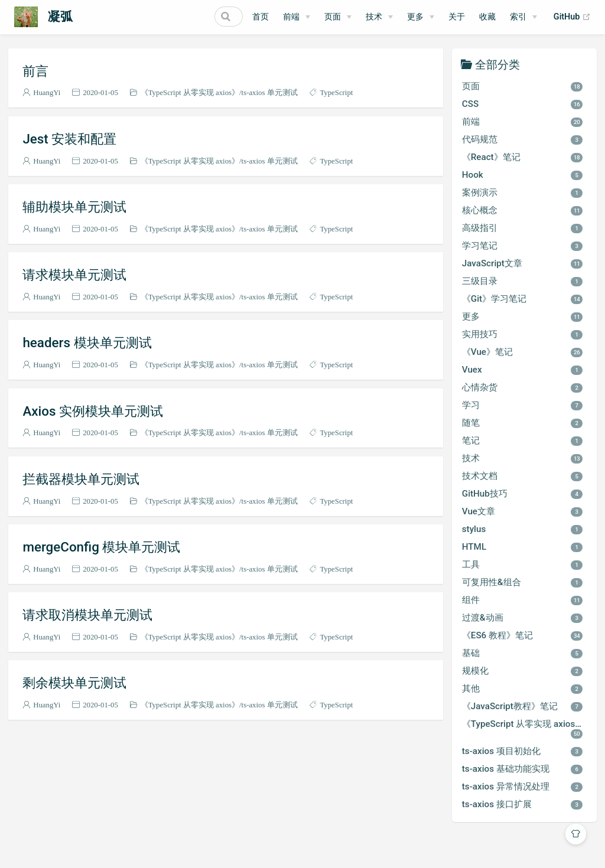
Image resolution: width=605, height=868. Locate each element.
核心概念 (523, 210)
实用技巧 (523, 334)
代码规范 (523, 139)
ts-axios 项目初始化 (523, 751)
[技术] (379, 17)
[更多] (421, 17)
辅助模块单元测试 (74, 207)
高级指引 (523, 228)
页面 (333, 17)
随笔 (523, 423)
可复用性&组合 (523, 582)
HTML (523, 547)
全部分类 (497, 64)
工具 (523, 564)
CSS (523, 104)
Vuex (523, 370)
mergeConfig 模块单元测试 (101, 547)
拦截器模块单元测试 (81, 479)
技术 (374, 17)
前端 (291, 17)
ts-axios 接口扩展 (523, 804)
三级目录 (523, 281)
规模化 (523, 671)
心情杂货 (523, 387)
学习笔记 (523, 246)
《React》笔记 (523, 157)
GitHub (572, 17)
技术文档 (523, 476)
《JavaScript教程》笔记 (523, 706)
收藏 (487, 17)
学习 (523, 405)
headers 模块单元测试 (87, 342)
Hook (523, 175)
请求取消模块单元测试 (87, 615)
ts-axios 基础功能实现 (523, 769)
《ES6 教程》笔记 (523, 635)
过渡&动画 (523, 618)
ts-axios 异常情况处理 (523, 787)
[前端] (297, 17)
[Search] (183, 17)
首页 (261, 17)
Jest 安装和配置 (69, 139)
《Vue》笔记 (523, 352)
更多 (415, 17)
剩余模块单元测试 (74, 683)
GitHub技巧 (523, 494)
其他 (523, 688)
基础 (523, 653)
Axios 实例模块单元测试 (93, 411)
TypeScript (336, 92)
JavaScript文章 (523, 263)
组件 (523, 600)
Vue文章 (523, 511)
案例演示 (523, 192)
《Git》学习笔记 (523, 299)
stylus (523, 529)
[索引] (523, 17)
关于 (457, 17)
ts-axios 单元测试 (270, 92)
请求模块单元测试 (74, 275)
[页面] (338, 17)
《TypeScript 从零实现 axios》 (190, 92)
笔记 (523, 440)
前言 (35, 71)
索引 (518, 17)
